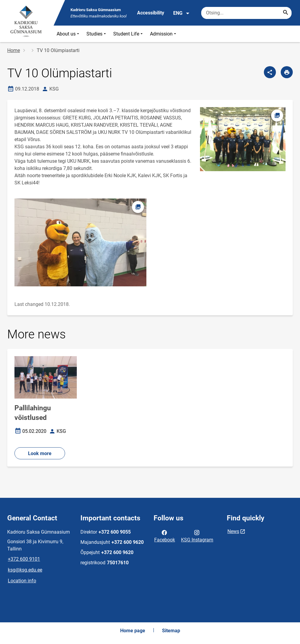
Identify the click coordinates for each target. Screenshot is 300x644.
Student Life (129, 34)
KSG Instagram (197, 536)
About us (69, 34)
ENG (181, 13)
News (233, 531)
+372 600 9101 (24, 559)
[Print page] (287, 72)
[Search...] (286, 13)
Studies (97, 34)
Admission (164, 34)
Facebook (165, 536)
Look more (40, 453)
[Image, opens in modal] (80, 242)
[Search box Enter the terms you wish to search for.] (246, 13)
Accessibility (151, 13)
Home (14, 50)
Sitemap (171, 631)
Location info (22, 581)
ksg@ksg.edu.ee (25, 570)
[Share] (270, 72)
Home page (133, 631)
